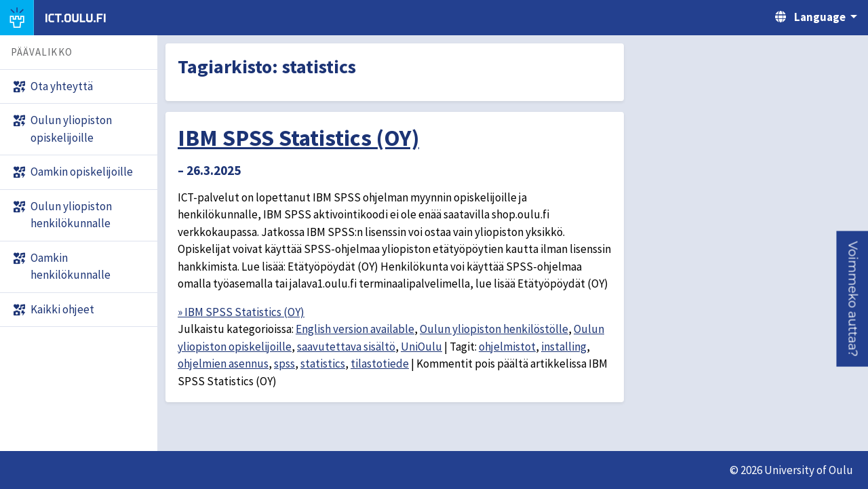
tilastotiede (380, 364)
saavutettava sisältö (346, 347)
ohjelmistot (507, 347)
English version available (355, 329)
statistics (323, 364)
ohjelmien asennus (223, 364)
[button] (852, 298)
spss (284, 364)
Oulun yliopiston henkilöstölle (494, 329)
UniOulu (421, 347)
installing (564, 347)
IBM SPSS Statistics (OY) (298, 138)
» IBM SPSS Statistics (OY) (241, 312)
